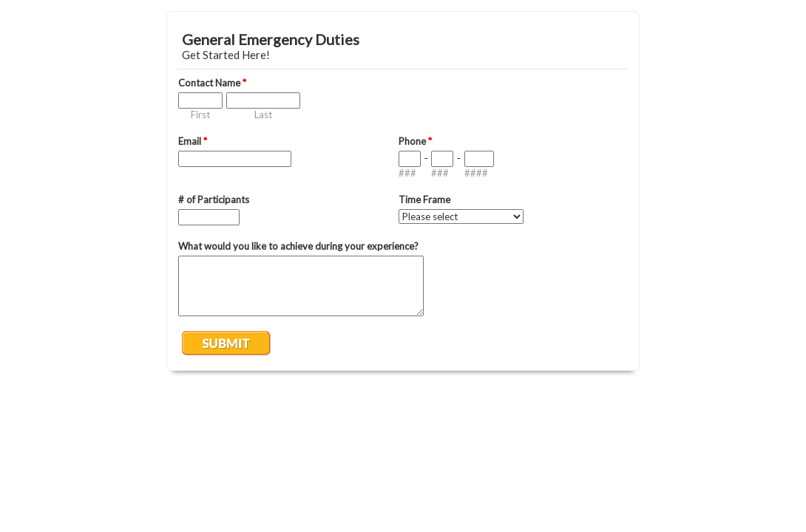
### (407, 173)
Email (193, 141)
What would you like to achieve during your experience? (298, 246)
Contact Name (212, 83)
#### (476, 173)
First (200, 115)
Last (263, 115)
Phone (415, 141)
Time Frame (424, 199)
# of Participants (214, 199)
